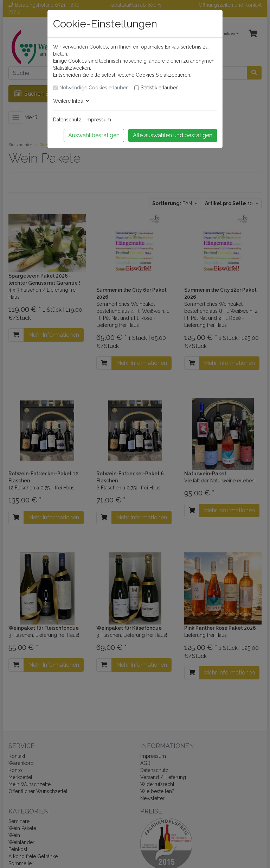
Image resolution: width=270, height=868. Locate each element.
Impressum (98, 120)
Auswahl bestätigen (94, 135)
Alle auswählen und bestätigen (173, 135)
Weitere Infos (71, 101)
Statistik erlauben (160, 88)
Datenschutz (67, 120)
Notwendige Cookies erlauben (94, 88)
